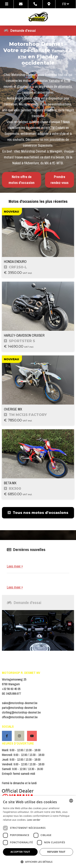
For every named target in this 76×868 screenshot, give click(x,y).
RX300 (13, 489)
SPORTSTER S (20, 341)
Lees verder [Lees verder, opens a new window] (34, 820)
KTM (22, 57)
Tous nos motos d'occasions (38, 513)
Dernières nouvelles (26, 550)
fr (66, 4)
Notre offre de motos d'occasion (22, 180)
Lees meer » (15, 566)
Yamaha (59, 51)
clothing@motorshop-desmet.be (21, 712)
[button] (38, 862)
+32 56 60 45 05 (11, 689)
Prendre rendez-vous (60, 180)
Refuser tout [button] (56, 852)
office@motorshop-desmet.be (20, 717)
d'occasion (24, 86)
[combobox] (71, 801)
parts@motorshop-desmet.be (19, 708)
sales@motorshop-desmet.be (20, 703)
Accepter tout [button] (20, 852)
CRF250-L (15, 267)
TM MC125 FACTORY (25, 415)
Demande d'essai (20, 31)
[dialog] (38, 832)
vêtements (65, 86)
